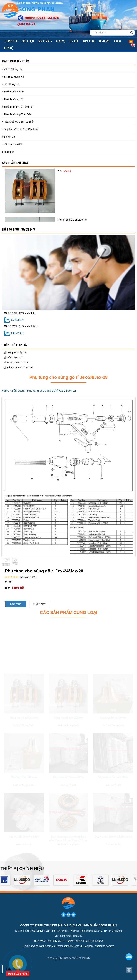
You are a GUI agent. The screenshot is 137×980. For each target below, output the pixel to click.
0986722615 (14, 333)
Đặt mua (16, 604)
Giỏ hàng (39, 604)
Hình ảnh (105, 41)
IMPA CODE (89, 41)
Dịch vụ (61, 41)
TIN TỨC (74, 41)
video (117, 41)
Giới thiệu (28, 41)
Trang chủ (11, 41)
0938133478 (14, 320)
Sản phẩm (45, 41)
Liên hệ (9, 48)
